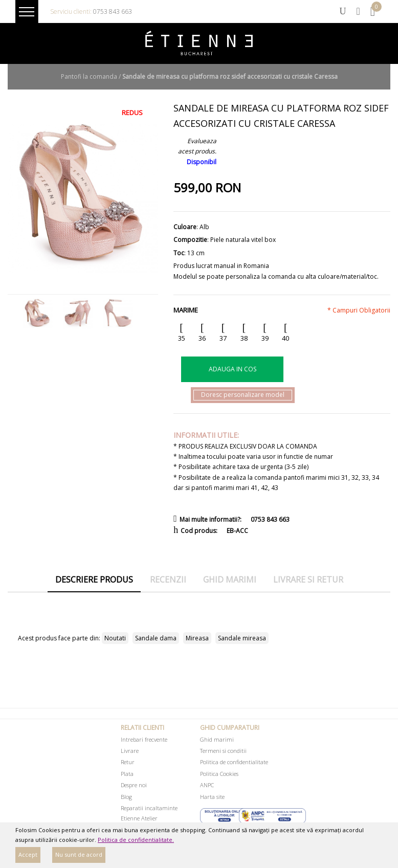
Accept (28, 854)
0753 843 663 (113, 12)
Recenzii (168, 580)
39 (265, 338)
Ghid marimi (230, 580)
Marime (186, 310)
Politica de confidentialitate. (136, 840)
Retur (128, 762)
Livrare (130, 751)
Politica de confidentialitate (234, 762)
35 (182, 338)
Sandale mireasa (242, 638)
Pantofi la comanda (89, 76)
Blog (126, 797)
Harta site (212, 797)
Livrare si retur (308, 580)
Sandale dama (156, 638)
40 (285, 338)
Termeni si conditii (223, 751)
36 (202, 338)
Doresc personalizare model (243, 395)
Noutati (115, 638)
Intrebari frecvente (144, 739)
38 (244, 338)
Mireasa (197, 638)
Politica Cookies (219, 774)
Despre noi (134, 785)
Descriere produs (94, 580)
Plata (127, 774)
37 (223, 338)
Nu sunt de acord (79, 854)
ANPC (207, 785)
